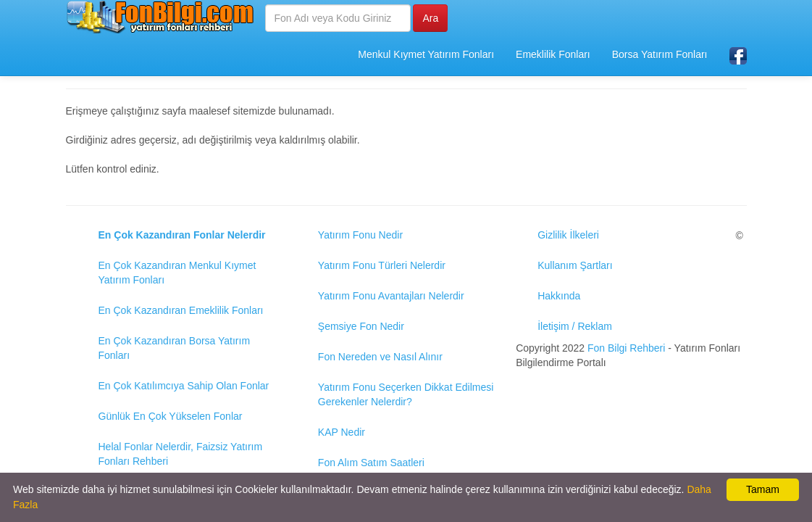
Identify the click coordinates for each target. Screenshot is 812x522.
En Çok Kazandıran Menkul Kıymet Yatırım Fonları (177, 273)
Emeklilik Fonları (553, 54)
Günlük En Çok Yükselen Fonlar (171, 416)
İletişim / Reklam (575, 326)
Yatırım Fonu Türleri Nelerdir (382, 265)
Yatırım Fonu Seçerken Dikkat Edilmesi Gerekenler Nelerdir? (406, 394)
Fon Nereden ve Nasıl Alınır (380, 357)
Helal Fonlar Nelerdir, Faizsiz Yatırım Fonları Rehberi (181, 454)
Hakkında (559, 296)
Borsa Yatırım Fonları (660, 54)
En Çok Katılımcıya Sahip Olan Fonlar (184, 386)
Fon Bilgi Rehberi (626, 348)
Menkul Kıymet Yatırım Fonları (426, 54)
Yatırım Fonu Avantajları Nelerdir (391, 296)
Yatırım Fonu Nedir (360, 235)
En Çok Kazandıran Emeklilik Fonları (181, 310)
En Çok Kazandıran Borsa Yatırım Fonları (175, 348)
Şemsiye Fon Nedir (361, 326)
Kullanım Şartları (575, 265)
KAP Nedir (342, 432)
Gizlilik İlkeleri (568, 235)
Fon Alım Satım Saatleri (371, 463)
